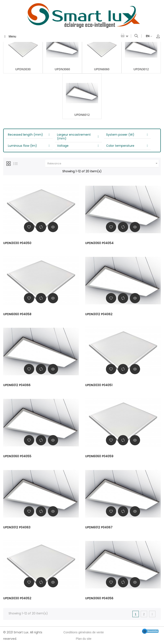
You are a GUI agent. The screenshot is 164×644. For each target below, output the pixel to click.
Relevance (103, 164)
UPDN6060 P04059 (99, 456)
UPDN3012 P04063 (17, 527)
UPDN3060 (62, 69)
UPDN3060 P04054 (99, 243)
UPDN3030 (23, 69)
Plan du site (84, 639)
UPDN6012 (82, 115)
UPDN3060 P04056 (99, 598)
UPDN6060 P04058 (17, 314)
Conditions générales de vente (84, 632)
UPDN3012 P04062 (99, 314)
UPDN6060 (102, 69)
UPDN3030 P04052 (17, 598)
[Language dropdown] (147, 36)
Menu (10, 36)
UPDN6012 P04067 (99, 527)
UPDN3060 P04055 (17, 456)
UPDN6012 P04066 (17, 385)
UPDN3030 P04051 (99, 385)
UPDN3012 (141, 69)
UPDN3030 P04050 (17, 243)
